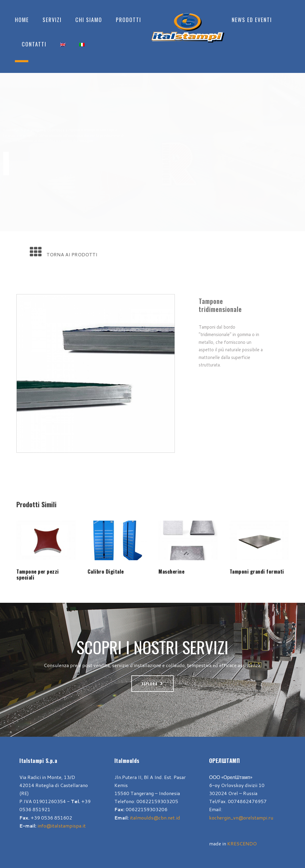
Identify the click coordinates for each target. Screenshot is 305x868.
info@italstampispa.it (62, 826)
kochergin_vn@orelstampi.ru (241, 818)
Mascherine (171, 571)
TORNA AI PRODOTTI (72, 254)
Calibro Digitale (106, 571)
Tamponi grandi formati (257, 571)
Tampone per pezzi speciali (38, 574)
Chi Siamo (89, 20)
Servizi (52, 20)
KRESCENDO (242, 843)
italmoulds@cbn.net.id (155, 818)
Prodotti (129, 20)
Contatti (34, 44)
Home (22, 20)
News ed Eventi (252, 20)
